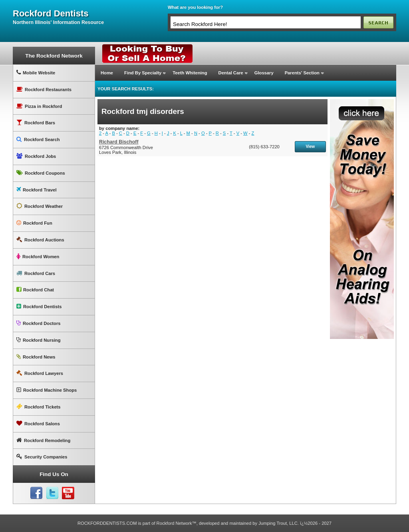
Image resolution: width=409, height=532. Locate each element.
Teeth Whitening (190, 73)
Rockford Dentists (39, 306)
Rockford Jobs (36, 156)
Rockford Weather (40, 206)
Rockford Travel (37, 190)
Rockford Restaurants (44, 89)
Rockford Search (38, 139)
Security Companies (42, 457)
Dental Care (231, 73)
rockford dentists (51, 14)
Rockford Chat (35, 290)
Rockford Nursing (38, 340)
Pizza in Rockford (39, 106)
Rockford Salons (38, 423)
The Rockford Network (54, 56)
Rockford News (36, 357)
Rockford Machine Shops (47, 390)
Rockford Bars (36, 123)
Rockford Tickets (39, 407)
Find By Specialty (143, 73)
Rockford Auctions (40, 240)
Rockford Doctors (38, 323)
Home (107, 73)
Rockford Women (38, 256)
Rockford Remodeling (43, 440)
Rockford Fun (34, 223)
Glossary (264, 73)
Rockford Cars (36, 273)
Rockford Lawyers (40, 373)
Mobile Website (36, 73)
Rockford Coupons (41, 173)
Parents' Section (302, 73)
